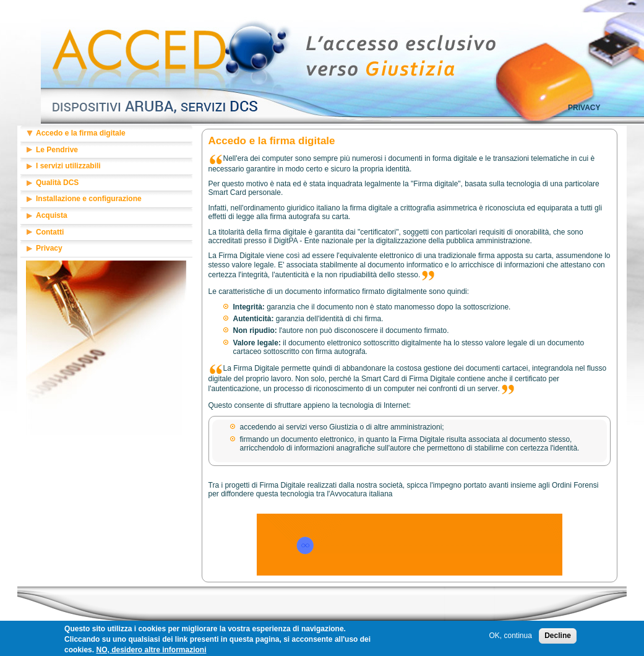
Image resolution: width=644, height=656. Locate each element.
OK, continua (510, 637)
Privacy (584, 108)
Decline (558, 637)
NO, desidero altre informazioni (151, 651)
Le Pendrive (57, 150)
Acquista (52, 215)
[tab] (106, 134)
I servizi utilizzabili (68, 166)
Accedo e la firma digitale (81, 133)
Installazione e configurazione (89, 199)
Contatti (50, 232)
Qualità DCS (57, 183)
